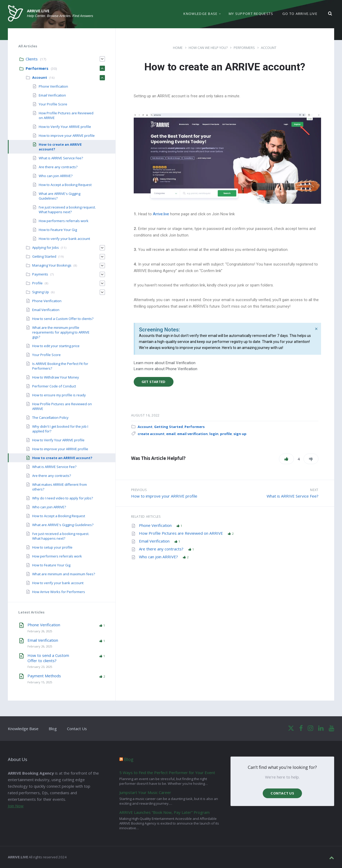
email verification (192, 434)
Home (178, 48)
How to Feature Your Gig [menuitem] (58, 230)
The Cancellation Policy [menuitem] (50, 418)
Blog (53, 729)
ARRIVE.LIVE (38, 11)
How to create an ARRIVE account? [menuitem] (62, 458)
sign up (240, 434)
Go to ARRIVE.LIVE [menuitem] (300, 14)
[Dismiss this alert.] (316, 329)
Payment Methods (44, 676)
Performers (244, 48)
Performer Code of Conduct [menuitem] (54, 386)
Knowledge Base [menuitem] (200, 14)
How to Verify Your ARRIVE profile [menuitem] (65, 127)
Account (269, 48)
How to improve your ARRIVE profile (164, 496)
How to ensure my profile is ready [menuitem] (59, 395)
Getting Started (169, 427)
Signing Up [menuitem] (41, 292)
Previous (139, 490)
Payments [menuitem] (40, 274)
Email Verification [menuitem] (52, 95)
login (214, 434)
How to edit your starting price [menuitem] (56, 346)
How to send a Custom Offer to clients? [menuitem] (63, 319)
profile (226, 434)
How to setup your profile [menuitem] (52, 547)
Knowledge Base (23, 729)
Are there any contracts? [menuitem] (58, 167)
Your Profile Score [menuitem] (53, 104)
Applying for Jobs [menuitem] (46, 247)
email (171, 434)
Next (314, 490)
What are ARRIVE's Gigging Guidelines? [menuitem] (63, 525)
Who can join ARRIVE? (159, 557)
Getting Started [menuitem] (44, 256)
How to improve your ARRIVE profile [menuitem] (67, 136)
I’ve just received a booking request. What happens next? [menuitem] (67, 210)
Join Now (16, 806)
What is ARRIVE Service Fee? (293, 496)
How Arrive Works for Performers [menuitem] (59, 592)
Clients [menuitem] (32, 59)
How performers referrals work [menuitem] (64, 221)
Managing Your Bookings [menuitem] (52, 265)
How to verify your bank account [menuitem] (64, 239)
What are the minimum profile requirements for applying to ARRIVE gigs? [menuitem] (61, 332)
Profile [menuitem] (37, 283)
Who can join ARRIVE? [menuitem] (56, 176)
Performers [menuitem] (37, 68)
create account (151, 434)
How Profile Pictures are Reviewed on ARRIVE (181, 533)
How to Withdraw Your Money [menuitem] (56, 377)
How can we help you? (208, 48)
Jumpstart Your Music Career (145, 792)
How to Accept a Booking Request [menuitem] (65, 185)
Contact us (282, 793)
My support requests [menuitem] (251, 14)
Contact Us (77, 729)
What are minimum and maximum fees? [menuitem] (64, 574)
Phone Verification (156, 525)
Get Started (154, 382)
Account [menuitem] (40, 77)
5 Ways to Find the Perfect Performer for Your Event (167, 773)
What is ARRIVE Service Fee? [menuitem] (61, 158)
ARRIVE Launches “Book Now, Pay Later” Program (164, 812)
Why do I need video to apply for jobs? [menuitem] (63, 498)
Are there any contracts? (162, 549)
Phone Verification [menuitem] (53, 86)
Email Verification (155, 541)
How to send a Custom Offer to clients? (48, 658)
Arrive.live (161, 214)
